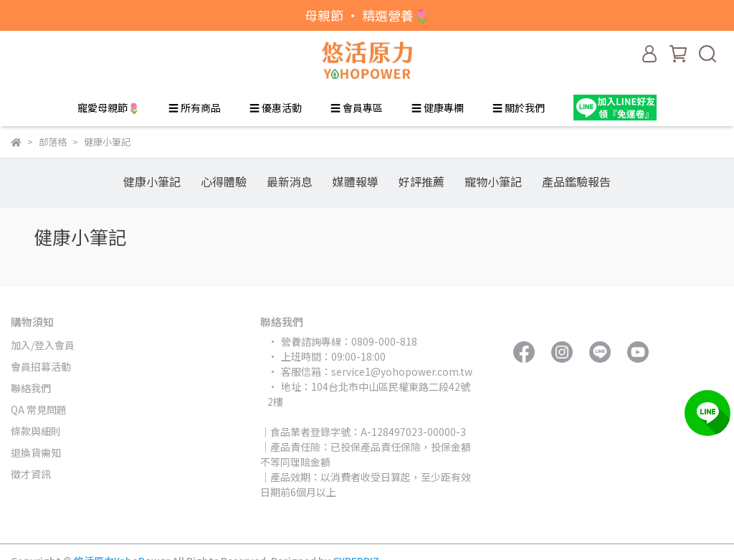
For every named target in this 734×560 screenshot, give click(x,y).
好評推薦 (421, 181)
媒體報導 (356, 181)
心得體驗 (224, 181)
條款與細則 (36, 431)
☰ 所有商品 (195, 108)
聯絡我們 (31, 388)
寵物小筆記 (493, 181)
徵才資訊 (31, 474)
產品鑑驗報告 (576, 181)
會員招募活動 (41, 366)
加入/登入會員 (43, 345)
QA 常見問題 (39, 409)
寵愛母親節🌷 (109, 108)
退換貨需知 (36, 452)
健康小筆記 (152, 181)
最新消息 (290, 181)
